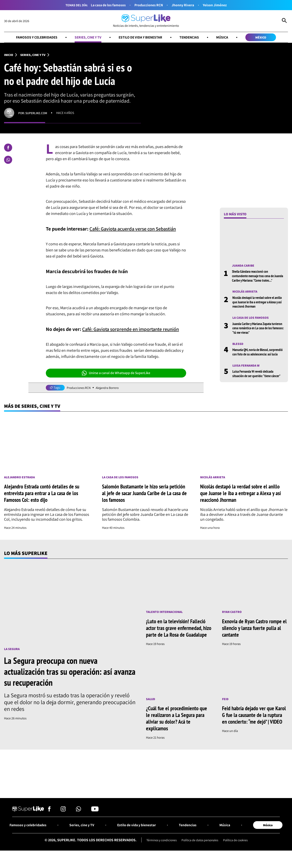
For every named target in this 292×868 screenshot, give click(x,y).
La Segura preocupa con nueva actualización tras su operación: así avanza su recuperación (60, 672)
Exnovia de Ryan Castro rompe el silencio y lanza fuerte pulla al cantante (255, 629)
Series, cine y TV (87, 37)
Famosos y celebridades (34, 37)
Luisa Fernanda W (246, 370)
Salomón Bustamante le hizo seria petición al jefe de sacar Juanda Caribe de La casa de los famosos (145, 494)
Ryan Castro (232, 613)
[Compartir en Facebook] (8, 148)
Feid (225, 707)
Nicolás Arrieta (245, 292)
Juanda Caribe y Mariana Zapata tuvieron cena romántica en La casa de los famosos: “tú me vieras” (258, 328)
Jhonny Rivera (183, 5)
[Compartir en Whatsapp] (8, 160)
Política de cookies (237, 848)
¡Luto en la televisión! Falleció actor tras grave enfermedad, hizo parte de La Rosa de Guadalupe (177, 632)
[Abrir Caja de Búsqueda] (284, 21)
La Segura (12, 650)
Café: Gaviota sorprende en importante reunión (133, 329)
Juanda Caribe (243, 266)
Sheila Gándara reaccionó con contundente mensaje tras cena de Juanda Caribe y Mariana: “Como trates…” (258, 276)
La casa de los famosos (108, 5)
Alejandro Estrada (20, 478)
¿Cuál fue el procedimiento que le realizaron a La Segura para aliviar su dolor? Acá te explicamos (177, 726)
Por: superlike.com (33, 113)
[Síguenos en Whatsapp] (78, 818)
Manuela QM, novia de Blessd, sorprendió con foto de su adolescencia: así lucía (258, 354)
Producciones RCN (149, 5)
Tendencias (191, 37)
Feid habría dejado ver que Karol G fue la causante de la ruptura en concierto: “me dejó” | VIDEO (255, 723)
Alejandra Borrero (109, 388)
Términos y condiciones (160, 848)
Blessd (238, 344)
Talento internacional (165, 613)
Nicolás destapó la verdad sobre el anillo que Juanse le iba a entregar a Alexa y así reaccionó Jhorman (255, 302)
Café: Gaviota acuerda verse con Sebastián (135, 229)
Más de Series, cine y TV (33, 407)
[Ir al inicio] (146, 21)
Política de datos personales (200, 848)
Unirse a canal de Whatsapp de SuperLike (116, 373)
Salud (151, 707)
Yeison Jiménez (215, 5)
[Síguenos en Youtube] (95, 818)
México (264, 37)
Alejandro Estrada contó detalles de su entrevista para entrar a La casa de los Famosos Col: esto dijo (43, 494)
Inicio (9, 55)
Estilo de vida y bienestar (141, 37)
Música (225, 37)
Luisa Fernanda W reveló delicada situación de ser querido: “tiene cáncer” (258, 378)
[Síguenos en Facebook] (49, 818)
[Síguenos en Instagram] (63, 818)
